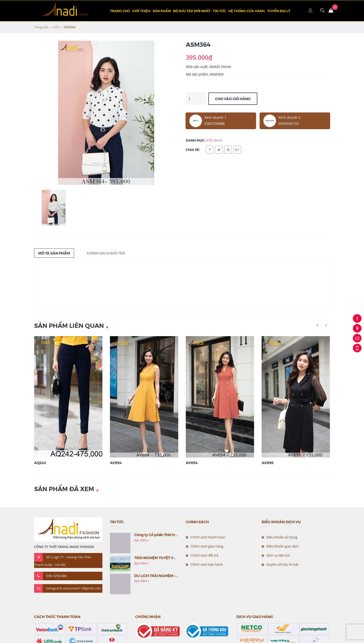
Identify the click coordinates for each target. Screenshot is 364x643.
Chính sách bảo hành (207, 564)
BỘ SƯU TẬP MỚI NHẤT (192, 11)
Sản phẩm (162, 11)
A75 (56, 27)
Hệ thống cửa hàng (247, 11)
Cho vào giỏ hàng (233, 99)
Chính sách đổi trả (204, 555)
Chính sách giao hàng (207, 546)
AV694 (116, 463)
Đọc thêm (142, 540)
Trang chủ (120, 11)
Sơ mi (218, 140)
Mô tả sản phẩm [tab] (54, 253)
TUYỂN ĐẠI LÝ (279, 11)
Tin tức (219, 11)
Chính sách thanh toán (208, 537)
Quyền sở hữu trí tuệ (282, 564)
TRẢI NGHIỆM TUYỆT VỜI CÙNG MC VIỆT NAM (174, 558)
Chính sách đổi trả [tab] (106, 253)
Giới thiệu (141, 11)
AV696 (268, 463)
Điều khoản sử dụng (282, 537)
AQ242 (40, 463)
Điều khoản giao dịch (282, 546)
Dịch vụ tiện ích (278, 555)
